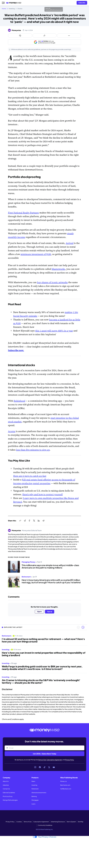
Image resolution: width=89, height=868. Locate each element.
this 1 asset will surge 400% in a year (54, 331)
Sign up (50, 612)
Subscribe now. (16, 350)
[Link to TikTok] (44, 767)
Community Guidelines (45, 825)
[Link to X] (49, 767)
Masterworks (58, 269)
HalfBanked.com (66, 789)
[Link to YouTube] (54, 767)
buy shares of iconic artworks (52, 282)
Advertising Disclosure (58, 822)
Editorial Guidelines (9, 793)
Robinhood (19, 401)
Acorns (12, 431)
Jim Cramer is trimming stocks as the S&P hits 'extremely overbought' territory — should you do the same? (41, 681)
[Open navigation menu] (3, 3)
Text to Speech (71, 822)
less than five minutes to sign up (33, 450)
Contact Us (6, 789)
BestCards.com (65, 785)
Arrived (70, 243)
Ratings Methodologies (10, 800)
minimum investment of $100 (36, 254)
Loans (33, 804)
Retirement (35, 789)
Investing (34, 785)
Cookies (19, 822)
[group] (44, 658)
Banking (34, 796)
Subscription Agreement (54, 760)
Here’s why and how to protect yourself (43, 494)
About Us (6, 781)
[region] (44, 658)
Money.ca (63, 781)
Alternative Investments (39, 793)
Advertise (6, 785)
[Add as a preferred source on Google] (44, 42)
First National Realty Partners (23, 213)
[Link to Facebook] (40, 767)
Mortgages (35, 800)
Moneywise (16, 30)
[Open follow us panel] (69, 36)
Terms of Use (42, 760)
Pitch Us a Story (8, 796)
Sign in (39, 612)
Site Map (81, 822)
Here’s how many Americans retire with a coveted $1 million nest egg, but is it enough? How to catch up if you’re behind (51, 581)
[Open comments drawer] (20, 36)
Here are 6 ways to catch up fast (30, 476)
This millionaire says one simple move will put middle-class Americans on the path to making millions (50, 566)
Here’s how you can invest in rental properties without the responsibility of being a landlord (44, 654)
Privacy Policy (70, 760)
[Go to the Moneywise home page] (14, 3)
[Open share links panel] (45, 36)
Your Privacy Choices (45, 837)
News (33, 781)
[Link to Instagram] (35, 767)
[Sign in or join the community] (82, 3)
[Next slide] (83, 627)
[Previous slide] (78, 627)
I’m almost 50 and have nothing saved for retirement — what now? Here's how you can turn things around (43, 640)
